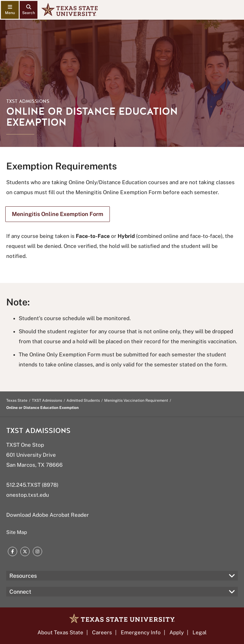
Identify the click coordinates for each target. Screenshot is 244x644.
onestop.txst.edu (28, 495)
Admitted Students (83, 400)
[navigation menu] (10, 10)
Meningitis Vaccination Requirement (136, 400)
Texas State (17, 400)
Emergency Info (141, 632)
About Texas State (60, 632)
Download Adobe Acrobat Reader (48, 515)
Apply (177, 632)
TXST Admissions (28, 101)
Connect (20, 592)
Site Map (17, 532)
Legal (200, 632)
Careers (102, 632)
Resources (23, 576)
